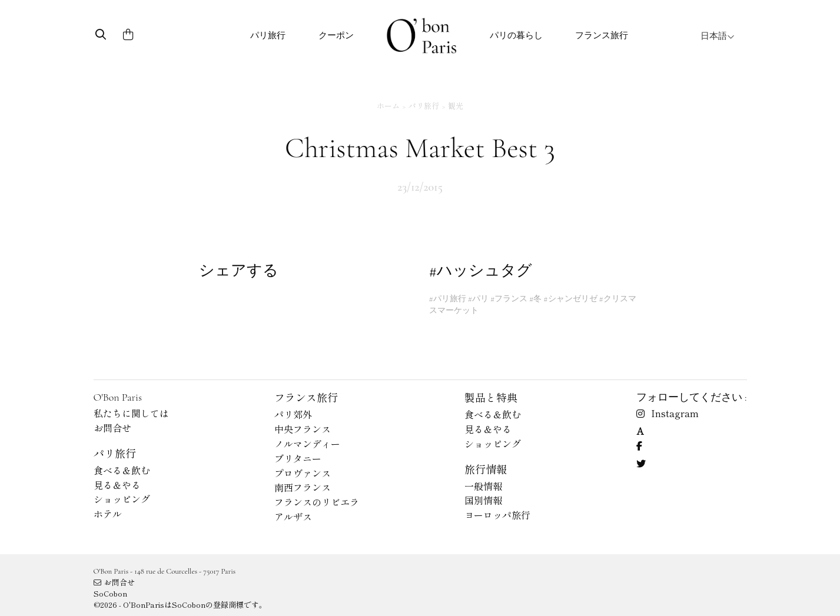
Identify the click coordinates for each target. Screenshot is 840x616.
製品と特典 (491, 397)
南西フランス (303, 487)
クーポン (336, 35)
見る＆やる (117, 485)
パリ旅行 (268, 35)
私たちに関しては (131, 413)
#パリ (478, 299)
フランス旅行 (602, 35)
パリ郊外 (293, 414)
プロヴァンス (303, 473)
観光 (456, 106)
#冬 (535, 299)
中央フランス (303, 429)
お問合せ (112, 428)
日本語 (718, 36)
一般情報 (483, 486)
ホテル (108, 514)
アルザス (293, 517)
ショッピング (122, 499)
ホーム (388, 106)
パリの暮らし (516, 35)
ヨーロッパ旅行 (497, 515)
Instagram (668, 413)
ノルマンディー (307, 444)
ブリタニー (298, 458)
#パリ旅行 (448, 299)
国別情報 (483, 500)
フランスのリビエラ (317, 502)
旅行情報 (486, 469)
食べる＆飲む (122, 470)
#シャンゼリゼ (570, 299)
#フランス (509, 299)
